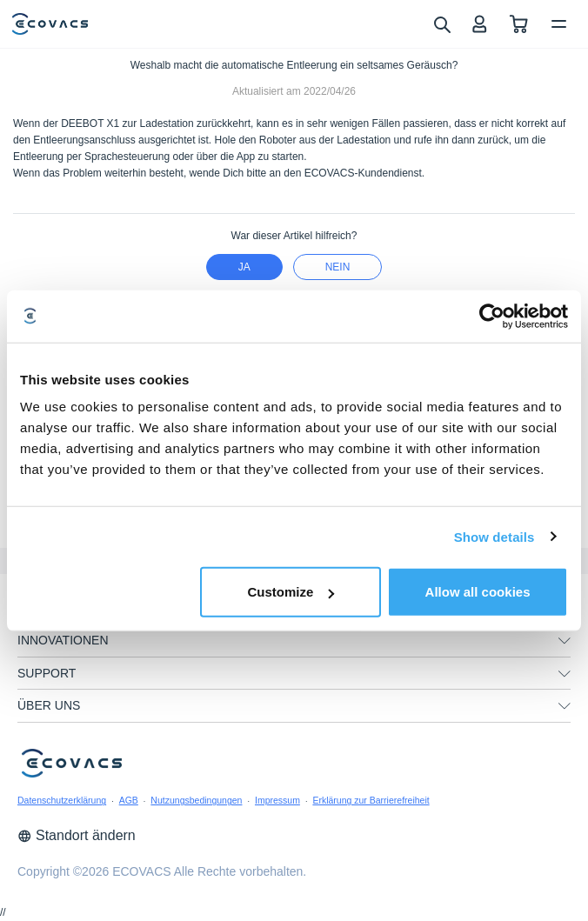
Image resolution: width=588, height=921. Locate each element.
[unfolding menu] (565, 641)
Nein (338, 267)
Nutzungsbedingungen (196, 800)
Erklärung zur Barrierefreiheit (371, 800)
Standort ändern (77, 835)
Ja (244, 267)
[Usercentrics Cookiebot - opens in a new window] (492, 316)
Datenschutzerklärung (62, 800)
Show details (494, 536)
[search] (441, 23)
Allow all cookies (478, 592)
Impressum (277, 800)
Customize (291, 592)
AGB (129, 800)
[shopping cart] (519, 24)
